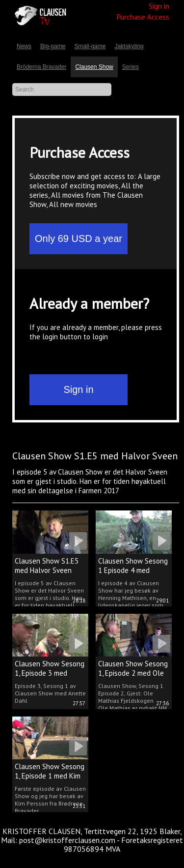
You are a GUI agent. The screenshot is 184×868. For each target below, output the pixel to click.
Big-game (53, 46)
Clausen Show (94, 67)
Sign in (159, 6)
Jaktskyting (129, 46)
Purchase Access (143, 17)
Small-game (90, 46)
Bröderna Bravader (41, 67)
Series (131, 67)
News (24, 46)
